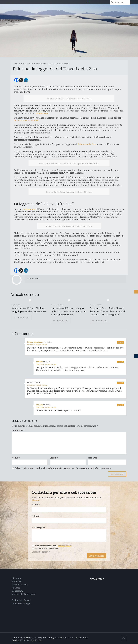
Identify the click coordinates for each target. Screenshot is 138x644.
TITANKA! (25, 640)
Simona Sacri (34, 278)
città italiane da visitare (26, 120)
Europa (30, 63)
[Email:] (69, 521)
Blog (22, 63)
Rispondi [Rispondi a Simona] (120, 362)
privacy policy (65, 546)
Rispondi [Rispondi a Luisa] (120, 383)
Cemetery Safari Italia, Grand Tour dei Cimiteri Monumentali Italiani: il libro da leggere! (108, 311)
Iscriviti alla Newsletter (24, 594)
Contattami (17, 591)
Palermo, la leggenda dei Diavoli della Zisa (53, 63)
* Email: (36, 516)
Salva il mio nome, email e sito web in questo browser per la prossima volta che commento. (63, 468)
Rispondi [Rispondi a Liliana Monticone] (120, 342)
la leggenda (29, 209)
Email (54, 458)
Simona (39, 362)
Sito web (93, 458)
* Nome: (36, 505)
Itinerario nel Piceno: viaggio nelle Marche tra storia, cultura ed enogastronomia (69, 311)
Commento (18, 430)
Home (15, 63)
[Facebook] (16, 80)
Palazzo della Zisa (87, 144)
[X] (21, 80)
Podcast (16, 588)
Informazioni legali (21, 603)
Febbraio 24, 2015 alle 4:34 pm (37, 345)
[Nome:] (69, 509)
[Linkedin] (26, 80)
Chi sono (16, 578)
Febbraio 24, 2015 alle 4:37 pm (46, 407)
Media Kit (17, 581)
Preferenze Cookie (21, 600)
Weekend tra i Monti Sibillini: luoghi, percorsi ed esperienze (29, 310)
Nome (16, 458)
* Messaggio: (38, 527)
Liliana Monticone (35, 342)
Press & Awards (20, 584)
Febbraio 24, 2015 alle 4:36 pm (46, 364)
